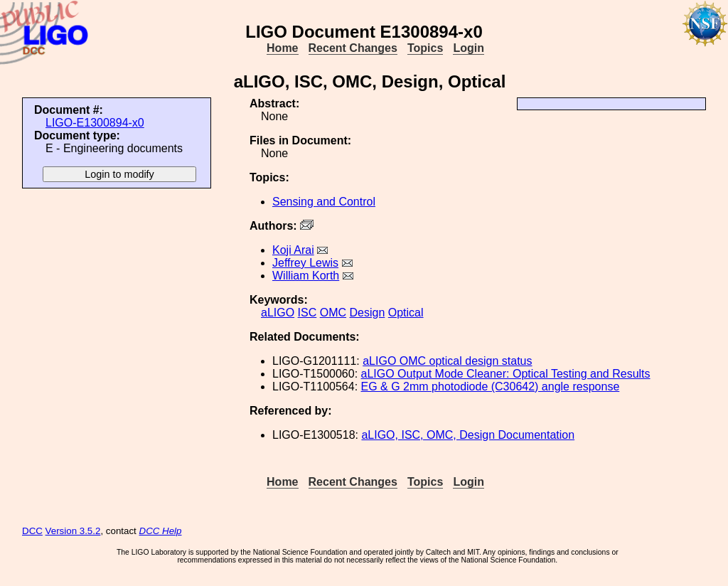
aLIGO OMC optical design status (447, 361)
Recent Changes (353, 48)
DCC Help (161, 531)
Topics (425, 48)
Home (282, 48)
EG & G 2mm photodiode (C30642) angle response (491, 387)
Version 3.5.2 (73, 531)
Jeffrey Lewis (305, 263)
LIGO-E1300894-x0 (95, 123)
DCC (32, 531)
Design (368, 313)
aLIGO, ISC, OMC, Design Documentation (468, 435)
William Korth (306, 276)
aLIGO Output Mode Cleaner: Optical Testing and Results (506, 374)
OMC (333, 313)
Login (469, 48)
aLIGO (278, 313)
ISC (307, 313)
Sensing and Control (324, 202)
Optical (406, 313)
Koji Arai (293, 250)
